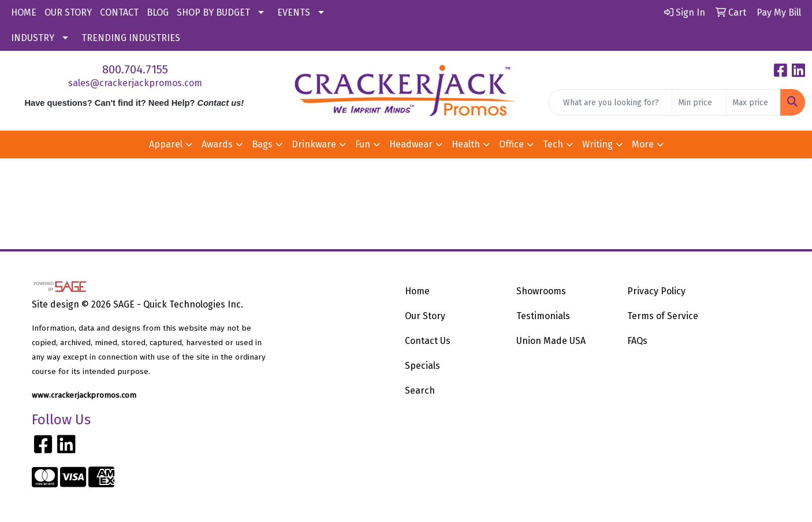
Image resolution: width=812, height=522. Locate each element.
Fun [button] (363, 144)
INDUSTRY (33, 38)
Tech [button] (553, 144)
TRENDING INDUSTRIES (131, 38)
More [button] (643, 144)
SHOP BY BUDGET (213, 12)
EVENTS (294, 12)
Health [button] (466, 144)
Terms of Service (663, 316)
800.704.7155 (135, 69)
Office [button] (511, 144)
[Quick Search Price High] (753, 102)
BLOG (158, 12)
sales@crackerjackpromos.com (135, 83)
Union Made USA (551, 341)
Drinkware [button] (314, 144)
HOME (24, 12)
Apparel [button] (166, 144)
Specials (422, 366)
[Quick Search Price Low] (699, 102)
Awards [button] (217, 144)
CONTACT (119, 12)
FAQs (637, 341)
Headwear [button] (411, 144)
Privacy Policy (656, 291)
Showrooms (541, 291)
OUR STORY (68, 12)
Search (420, 390)
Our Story (425, 316)
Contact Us (428, 341)
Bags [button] (262, 144)
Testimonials (543, 316)
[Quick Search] (610, 102)
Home (417, 291)
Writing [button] (597, 144)
